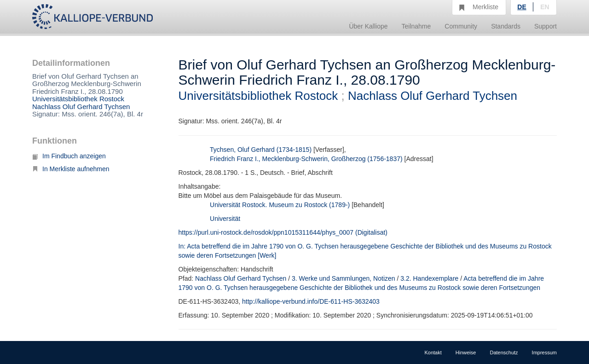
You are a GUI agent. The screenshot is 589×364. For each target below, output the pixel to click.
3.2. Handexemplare (429, 278)
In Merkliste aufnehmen (71, 169)
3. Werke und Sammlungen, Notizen (344, 278)
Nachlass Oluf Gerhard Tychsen (81, 107)
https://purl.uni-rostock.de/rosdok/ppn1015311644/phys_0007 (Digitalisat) (283, 232)
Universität (225, 219)
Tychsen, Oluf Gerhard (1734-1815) (261, 150)
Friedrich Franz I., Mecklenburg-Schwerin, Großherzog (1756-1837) (306, 159)
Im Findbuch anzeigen (69, 156)
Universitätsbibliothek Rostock (78, 99)
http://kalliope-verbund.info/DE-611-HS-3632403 (311, 301)
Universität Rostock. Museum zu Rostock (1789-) (280, 205)
